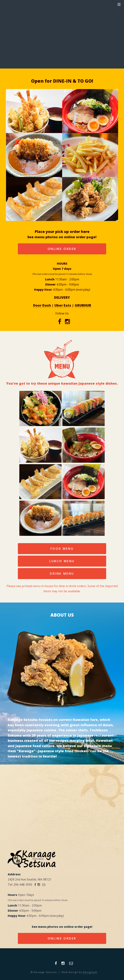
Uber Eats (63, 305)
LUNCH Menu (62, 561)
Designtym (90, 972)
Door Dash (42, 305)
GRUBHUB (83, 305)
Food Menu (62, 549)
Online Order (62, 249)
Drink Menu (62, 574)
